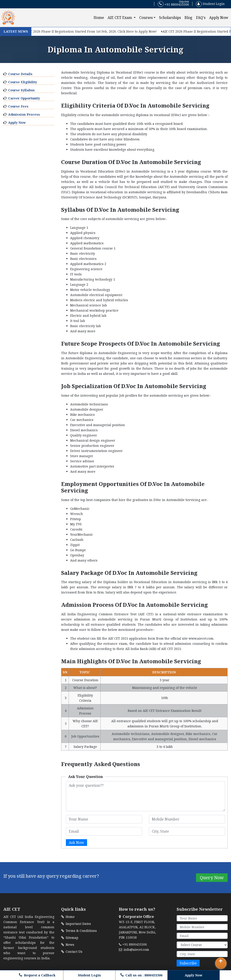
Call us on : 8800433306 (141, 975)
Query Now (212, 878)
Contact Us (72, 952)
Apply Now (219, 18)
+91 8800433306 (173, 4)
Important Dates (76, 924)
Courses (146, 18)
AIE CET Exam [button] (120, 18)
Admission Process (24, 114)
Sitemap (70, 938)
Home (100, 17)
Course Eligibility (23, 82)
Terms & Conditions (79, 931)
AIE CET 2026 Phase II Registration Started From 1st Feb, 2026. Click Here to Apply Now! (90, 31)
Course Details (20, 74)
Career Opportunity (24, 98)
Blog (188, 18)
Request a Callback (37, 975)
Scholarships (170, 18)
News (68, 945)
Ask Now (76, 843)
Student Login (210, 4)
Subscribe (188, 963)
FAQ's (201, 18)
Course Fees (18, 106)
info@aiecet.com (134, 950)
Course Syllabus (21, 90)
